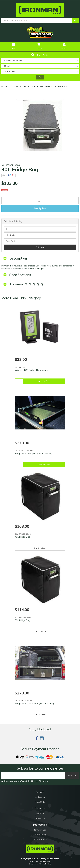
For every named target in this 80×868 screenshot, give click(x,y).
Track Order (40, 802)
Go (40, 77)
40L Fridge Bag (22, 537)
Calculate (40, 247)
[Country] (40, 235)
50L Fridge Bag (22, 620)
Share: (8, 175)
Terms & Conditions (28, 781)
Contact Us (40, 818)
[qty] (40, 229)
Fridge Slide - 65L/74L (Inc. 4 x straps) (34, 454)
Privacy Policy (44, 781)
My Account (40, 797)
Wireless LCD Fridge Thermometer (32, 370)
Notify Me (40, 208)
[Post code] (40, 241)
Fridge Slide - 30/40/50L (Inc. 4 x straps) (34, 704)
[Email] (33, 775)
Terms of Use (40, 830)
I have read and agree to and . (25, 781)
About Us (40, 814)
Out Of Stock (40, 548)
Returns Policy (40, 839)
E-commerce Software (37, 864)
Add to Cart (44, 381)
